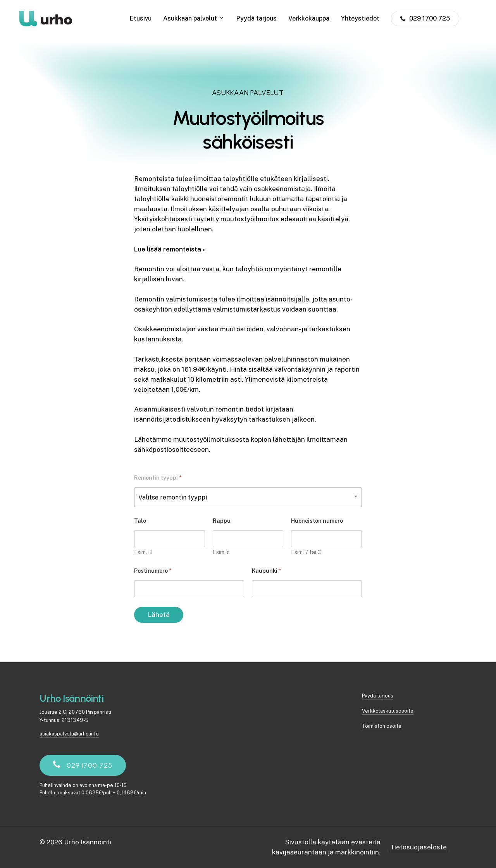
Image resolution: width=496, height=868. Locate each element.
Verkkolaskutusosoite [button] (388, 711)
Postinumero (153, 571)
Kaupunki (266, 571)
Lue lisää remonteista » (170, 249)
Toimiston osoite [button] (382, 726)
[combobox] (248, 497)
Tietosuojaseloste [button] (418, 847)
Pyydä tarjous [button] (378, 696)
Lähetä (159, 615)
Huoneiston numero (317, 521)
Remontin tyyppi (158, 478)
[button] (90, 765)
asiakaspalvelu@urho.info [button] (69, 734)
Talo (140, 521)
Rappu (222, 521)
